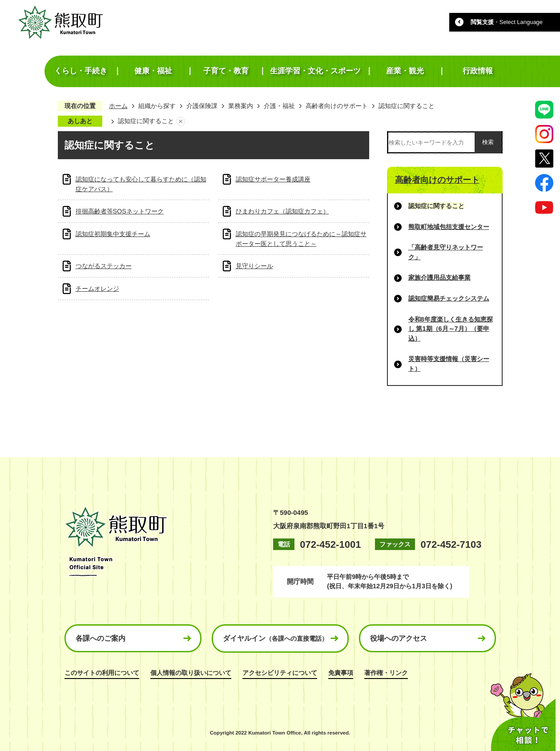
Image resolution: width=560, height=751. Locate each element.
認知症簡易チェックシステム (449, 298)
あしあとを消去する (181, 121)
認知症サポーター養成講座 (273, 179)
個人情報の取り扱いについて (191, 673)
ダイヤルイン (275, 638)
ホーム (118, 106)
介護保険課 (202, 106)
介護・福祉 (279, 106)
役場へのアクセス (399, 638)
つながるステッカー (104, 266)
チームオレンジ (97, 289)
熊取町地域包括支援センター (449, 227)
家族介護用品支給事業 (439, 277)
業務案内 (241, 106)
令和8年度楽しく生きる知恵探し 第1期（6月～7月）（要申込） (451, 329)
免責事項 (341, 673)
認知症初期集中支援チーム (113, 234)
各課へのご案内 (101, 638)
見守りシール (254, 266)
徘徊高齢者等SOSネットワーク (120, 211)
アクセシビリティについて (280, 673)
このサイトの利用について (102, 673)
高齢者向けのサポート (337, 106)
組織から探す (157, 106)
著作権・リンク (386, 673)
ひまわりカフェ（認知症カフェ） (282, 211)
